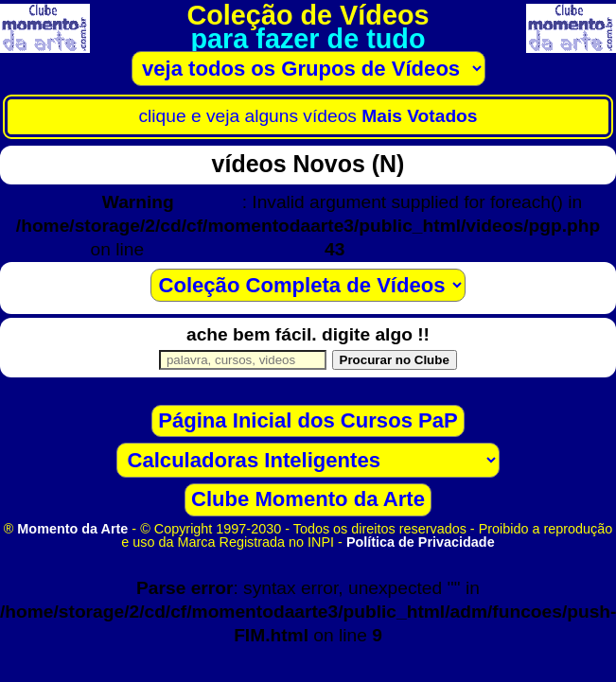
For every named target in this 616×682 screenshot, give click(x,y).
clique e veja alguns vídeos (308, 116)
